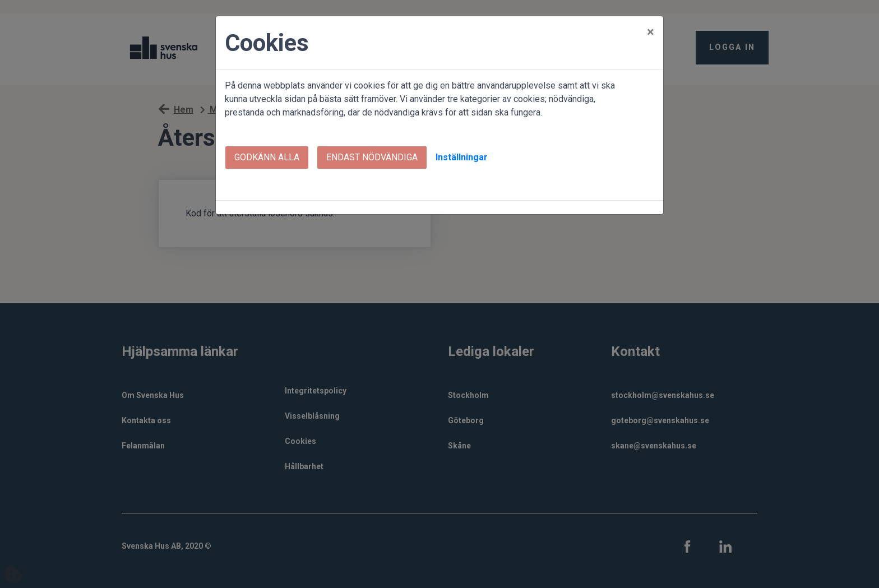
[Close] (651, 32)
